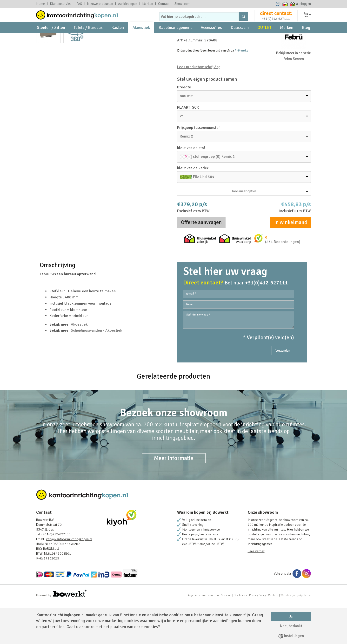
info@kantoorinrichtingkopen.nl (69, 581)
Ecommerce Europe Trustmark (278, 4)
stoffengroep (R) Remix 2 (214, 198)
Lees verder (256, 593)
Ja (291, 616)
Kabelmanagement (175, 39)
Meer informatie (174, 499)
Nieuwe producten (100, 4)
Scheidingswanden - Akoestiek (97, 372)
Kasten (118, 39)
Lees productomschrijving (199, 108)
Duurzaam (240, 39)
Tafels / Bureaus (88, 39)
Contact (164, 4)
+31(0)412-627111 (276, 23)
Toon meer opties (270, 233)
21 (182, 158)
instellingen (291, 636)
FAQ (79, 4)
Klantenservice (61, 4)
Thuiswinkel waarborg (285, 4)
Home (40, 4)
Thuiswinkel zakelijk (292, 4)
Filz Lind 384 (204, 218)
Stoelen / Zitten (51, 39)
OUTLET (264, 39)
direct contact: (276, 18)
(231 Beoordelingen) (283, 283)
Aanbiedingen (128, 4)
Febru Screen (294, 100)
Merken (148, 4)
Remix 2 (186, 178)
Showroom (182, 4)
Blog (306, 39)
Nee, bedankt (291, 626)
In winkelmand (291, 264)
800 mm (187, 137)
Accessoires (211, 39)
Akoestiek (141, 39)
